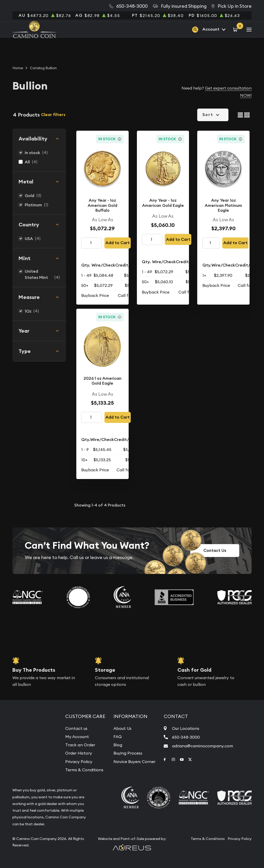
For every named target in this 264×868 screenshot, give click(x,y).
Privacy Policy (79, 761)
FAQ (118, 737)
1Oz (28, 311)
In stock (32, 153)
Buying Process (128, 753)
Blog (118, 745)
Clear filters (53, 115)
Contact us (76, 728)
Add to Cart (118, 243)
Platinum (33, 205)
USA (29, 239)
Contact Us (215, 550)
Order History (79, 753)
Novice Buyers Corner (134, 761)
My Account (77, 737)
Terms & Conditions (84, 770)
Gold (30, 196)
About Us (122, 728)
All (27, 162)
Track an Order (80, 745)
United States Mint (36, 274)
